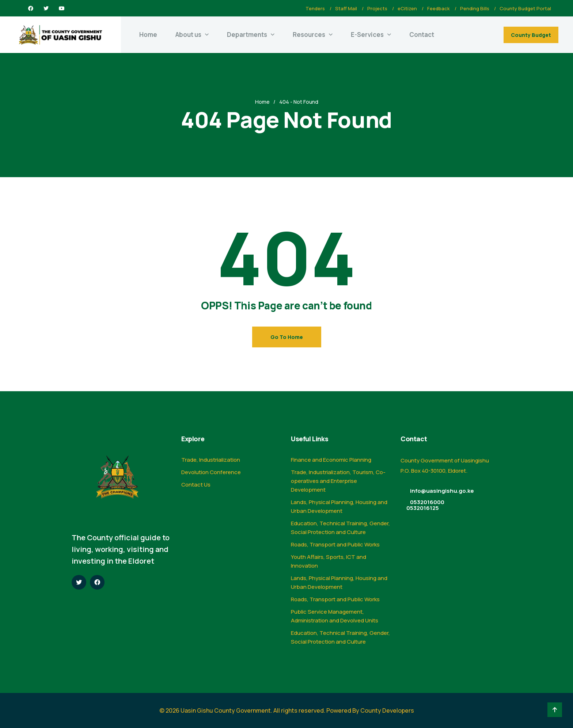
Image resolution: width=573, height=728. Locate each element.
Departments (247, 35)
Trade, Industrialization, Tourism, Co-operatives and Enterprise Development (338, 481)
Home (148, 35)
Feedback (439, 8)
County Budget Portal (525, 8)
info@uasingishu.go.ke (442, 491)
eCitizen (407, 8)
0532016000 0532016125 (425, 505)
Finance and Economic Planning (331, 460)
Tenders (315, 8)
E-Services (367, 35)
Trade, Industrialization (211, 460)
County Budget (531, 35)
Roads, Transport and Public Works (335, 544)
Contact (422, 35)
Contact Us (196, 485)
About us (188, 35)
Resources (309, 35)
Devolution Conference (211, 472)
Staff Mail (346, 8)
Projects (377, 8)
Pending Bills (475, 8)
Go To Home (287, 337)
